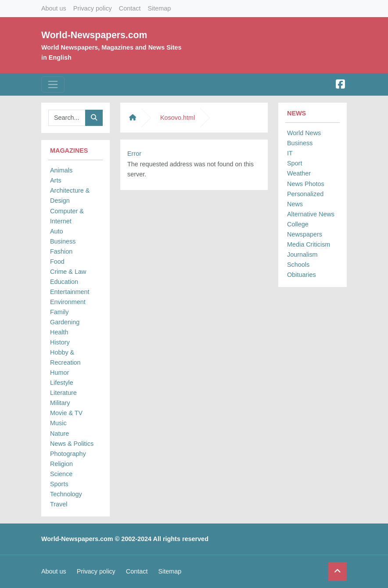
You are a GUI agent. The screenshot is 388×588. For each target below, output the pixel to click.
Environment (68, 302)
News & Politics (72, 444)
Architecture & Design (70, 195)
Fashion (61, 251)
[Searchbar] (67, 118)
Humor (59, 373)
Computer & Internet (67, 216)
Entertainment (70, 292)
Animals (61, 170)
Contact (130, 8)
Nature (59, 434)
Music (58, 423)
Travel (59, 504)
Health (59, 332)
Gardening (65, 322)
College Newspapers (305, 229)
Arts (56, 180)
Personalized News (305, 199)
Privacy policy (93, 8)
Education (64, 282)
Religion (61, 464)
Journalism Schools (302, 260)
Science (61, 474)
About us (54, 8)
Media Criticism (309, 244)
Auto (57, 231)
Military (60, 403)
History (60, 342)
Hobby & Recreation (65, 357)
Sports (59, 484)
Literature (63, 393)
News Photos (306, 184)
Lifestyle (62, 383)
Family (59, 312)
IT (290, 153)
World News (304, 133)
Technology (66, 494)
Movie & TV (66, 413)
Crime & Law (68, 272)
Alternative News (311, 214)
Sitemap (159, 8)
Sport (295, 163)
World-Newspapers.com (94, 35)
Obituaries (302, 275)
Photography (68, 454)
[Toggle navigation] (53, 84)
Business (63, 241)
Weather (299, 173)
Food (57, 262)
